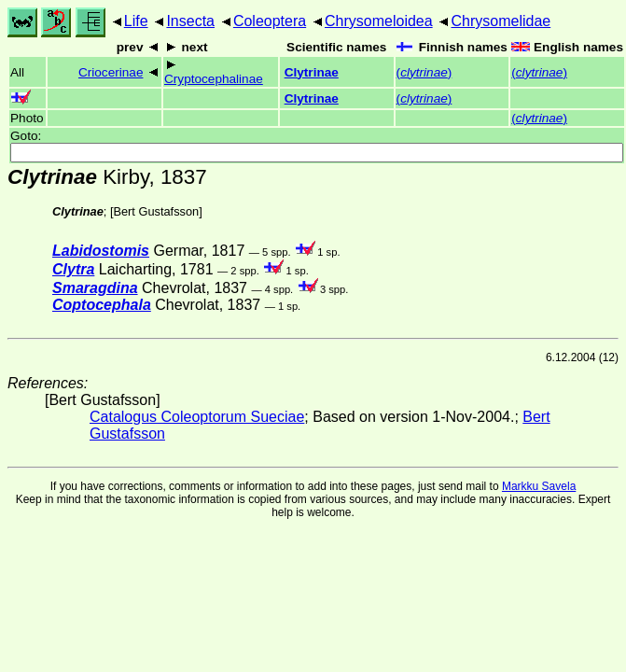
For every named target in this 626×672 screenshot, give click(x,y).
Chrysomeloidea (379, 21)
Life (136, 21)
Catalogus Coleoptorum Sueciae (197, 417)
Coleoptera (270, 21)
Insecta (190, 21)
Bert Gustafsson (156, 211)
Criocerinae (111, 72)
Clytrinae (312, 72)
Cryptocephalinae (214, 79)
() (424, 72)
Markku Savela (539, 486)
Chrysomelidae (501, 21)
